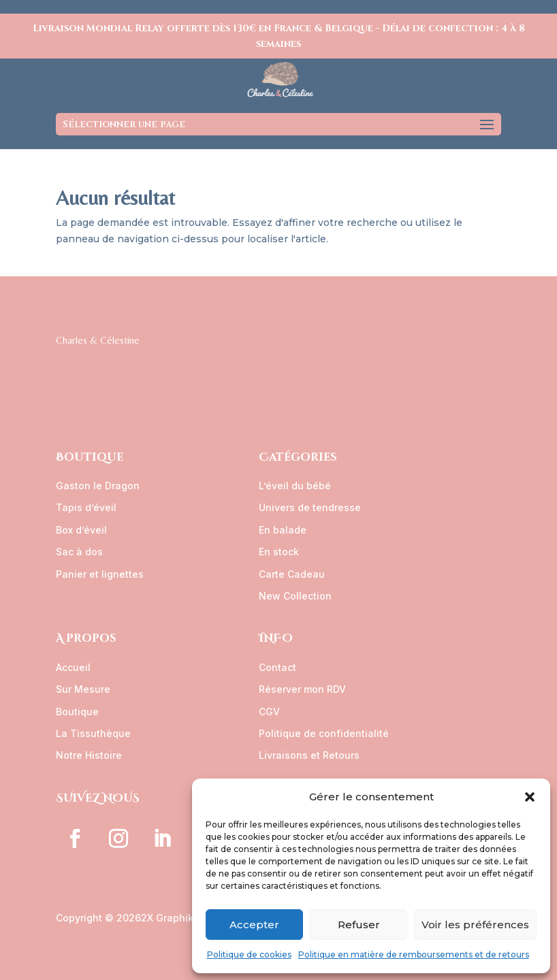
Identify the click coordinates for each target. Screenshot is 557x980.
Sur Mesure (83, 689)
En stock (279, 552)
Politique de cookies (249, 954)
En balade (283, 530)
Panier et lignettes (100, 574)
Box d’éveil (81, 530)
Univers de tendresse (310, 507)
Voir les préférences (475, 925)
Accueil (73, 667)
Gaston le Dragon (98, 486)
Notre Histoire (89, 755)
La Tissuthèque (93, 733)
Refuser (359, 925)
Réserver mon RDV (302, 689)
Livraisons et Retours (309, 755)
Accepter (254, 925)
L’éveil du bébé (295, 486)
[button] (530, 797)
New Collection (295, 596)
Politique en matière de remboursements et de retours (414, 954)
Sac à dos (79, 552)
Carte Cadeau (292, 574)
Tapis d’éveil (86, 507)
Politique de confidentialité (324, 733)
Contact (277, 667)
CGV (269, 712)
